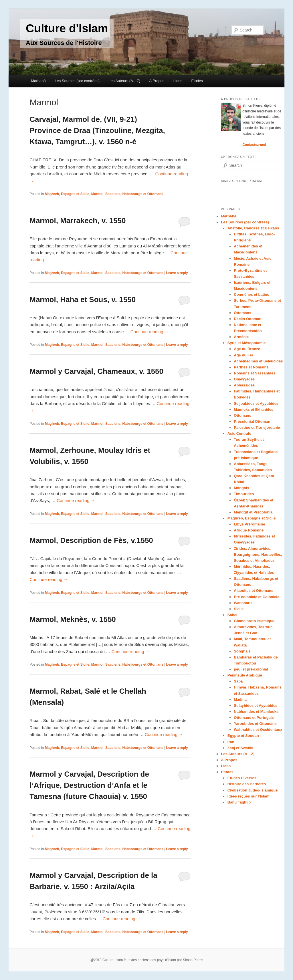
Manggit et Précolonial (254, 512)
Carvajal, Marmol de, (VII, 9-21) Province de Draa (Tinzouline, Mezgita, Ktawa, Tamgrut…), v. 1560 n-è (97, 130)
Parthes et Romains (251, 367)
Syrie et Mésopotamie (247, 343)
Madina (240, 700)
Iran (231, 742)
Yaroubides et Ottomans (255, 724)
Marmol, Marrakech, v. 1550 (78, 221)
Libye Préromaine (249, 524)
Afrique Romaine (249, 530)
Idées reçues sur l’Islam (249, 796)
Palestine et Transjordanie (257, 427)
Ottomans (242, 313)
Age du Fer (243, 355)
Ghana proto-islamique (254, 621)
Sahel (232, 615)
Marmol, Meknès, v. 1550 (73, 619)
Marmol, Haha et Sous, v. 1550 (83, 299)
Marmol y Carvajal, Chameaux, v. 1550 (96, 371)
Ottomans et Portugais (254, 718)
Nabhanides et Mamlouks (256, 712)
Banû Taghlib (239, 802)
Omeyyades (244, 379)
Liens (178, 81)
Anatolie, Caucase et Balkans (253, 228)
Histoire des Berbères (247, 784)
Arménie (241, 337)
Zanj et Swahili (240, 748)
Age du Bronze (247, 349)
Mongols (241, 488)
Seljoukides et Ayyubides (256, 403)
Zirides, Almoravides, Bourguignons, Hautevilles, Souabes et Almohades (258, 555)
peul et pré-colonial (251, 669)
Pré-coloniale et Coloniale (257, 597)
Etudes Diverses (242, 778)
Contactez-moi (254, 145)
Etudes (197, 81)
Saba (238, 681)
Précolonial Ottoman (252, 421)
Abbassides (244, 385)
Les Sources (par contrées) (77, 81)
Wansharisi (244, 603)
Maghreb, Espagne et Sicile (67, 194)
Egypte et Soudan (243, 736)
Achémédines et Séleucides (258, 361)
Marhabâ (38, 81)
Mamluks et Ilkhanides (254, 409)
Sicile (239, 609)
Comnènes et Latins (252, 294)
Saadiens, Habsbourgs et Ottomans (134, 194)
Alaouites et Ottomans (254, 591)
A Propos (157, 81)
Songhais (242, 651)
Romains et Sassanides (255, 373)
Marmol (97, 194)
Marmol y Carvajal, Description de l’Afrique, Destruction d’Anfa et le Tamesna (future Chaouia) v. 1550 (89, 785)
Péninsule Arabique (245, 675)
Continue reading (150, 332)
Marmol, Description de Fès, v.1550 (91, 540)
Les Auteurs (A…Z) (125, 81)
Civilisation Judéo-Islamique (253, 790)
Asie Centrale (239, 434)
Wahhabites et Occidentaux (258, 730)
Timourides (244, 494)
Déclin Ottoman (248, 319)
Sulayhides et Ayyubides (256, 706)
